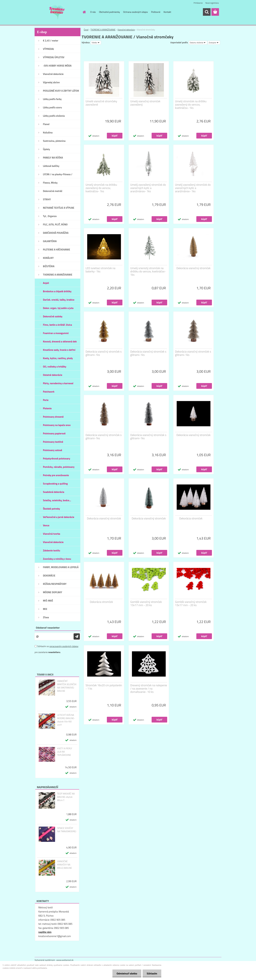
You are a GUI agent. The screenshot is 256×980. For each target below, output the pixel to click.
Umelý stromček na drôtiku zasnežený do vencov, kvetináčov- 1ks (191, 105)
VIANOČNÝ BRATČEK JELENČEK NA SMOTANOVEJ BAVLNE (67, 686)
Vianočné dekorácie (126, 30)
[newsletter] (77, 636)
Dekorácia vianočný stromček (194, 268)
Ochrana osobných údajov (136, 12)
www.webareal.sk (65, 960)
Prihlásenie (198, 3)
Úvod (86, 30)
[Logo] (57, 12)
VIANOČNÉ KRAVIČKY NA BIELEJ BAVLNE (65, 865)
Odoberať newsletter (48, 628)
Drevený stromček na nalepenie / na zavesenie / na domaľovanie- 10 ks (149, 689)
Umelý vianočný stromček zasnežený (145, 103)
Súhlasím (152, 973)
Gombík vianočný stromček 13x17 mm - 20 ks (146, 604)
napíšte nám (45, 932)
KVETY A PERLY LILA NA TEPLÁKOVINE (65, 752)
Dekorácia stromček (191, 518)
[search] (207, 12)
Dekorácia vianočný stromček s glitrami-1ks (104, 353)
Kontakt (167, 12)
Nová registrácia (212, 3)
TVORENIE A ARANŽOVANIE (103, 30)
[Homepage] (84, 12)
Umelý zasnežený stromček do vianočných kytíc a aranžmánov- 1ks (148, 188)
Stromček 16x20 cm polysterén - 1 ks (104, 687)
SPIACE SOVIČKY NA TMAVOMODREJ (67, 830)
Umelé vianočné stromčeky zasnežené (101, 103)
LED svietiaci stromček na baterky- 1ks (100, 270)
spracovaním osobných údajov (64, 646)
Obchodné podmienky (109, 12)
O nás (93, 12)
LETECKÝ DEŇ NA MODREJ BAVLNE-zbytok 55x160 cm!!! (66, 720)
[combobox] (198, 43)
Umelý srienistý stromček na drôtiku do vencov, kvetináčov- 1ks (148, 271)
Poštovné (156, 12)
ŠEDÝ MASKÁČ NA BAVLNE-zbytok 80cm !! (66, 797)
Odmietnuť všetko (127, 973)
